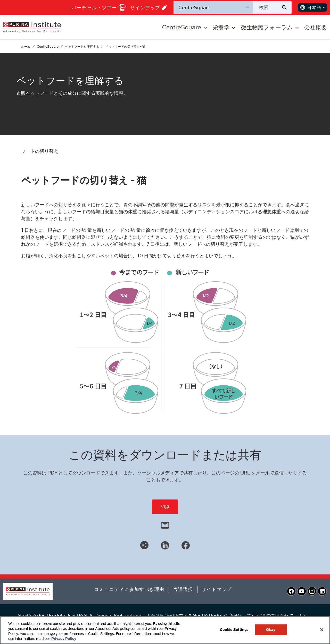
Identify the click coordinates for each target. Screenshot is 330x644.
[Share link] (144, 545)
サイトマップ (217, 589)
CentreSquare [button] (185, 27)
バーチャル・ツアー (99, 7)
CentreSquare (48, 46)
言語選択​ (183, 589)
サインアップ (149, 7)
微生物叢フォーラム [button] (270, 27)
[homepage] (32, 27)
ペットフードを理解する (82, 46)
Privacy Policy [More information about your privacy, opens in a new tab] (64, 639)
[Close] (322, 630)
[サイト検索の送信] (286, 7)
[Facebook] (186, 545)
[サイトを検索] (267, 7)
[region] (165, 630)
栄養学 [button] (225, 27)
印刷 (165, 507)
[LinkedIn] (165, 545)
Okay (271, 630)
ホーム (26, 46)
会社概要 (316, 27)
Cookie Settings (234, 630)
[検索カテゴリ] (213, 7)
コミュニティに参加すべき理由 (129, 589)
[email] (165, 524)
